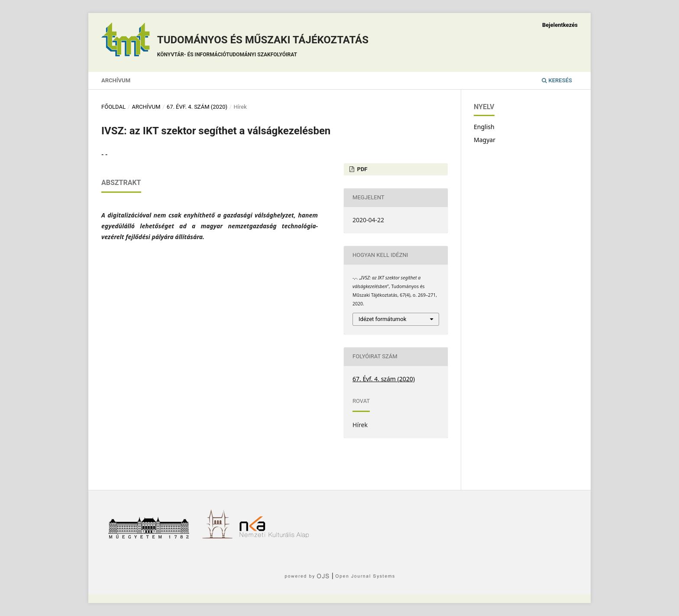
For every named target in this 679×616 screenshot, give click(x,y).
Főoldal (113, 107)
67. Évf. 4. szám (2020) (197, 107)
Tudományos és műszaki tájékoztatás (263, 47)
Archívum (116, 80)
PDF (361, 169)
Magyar (485, 140)
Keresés (557, 80)
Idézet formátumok (382, 319)
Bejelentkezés (560, 25)
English (484, 127)
